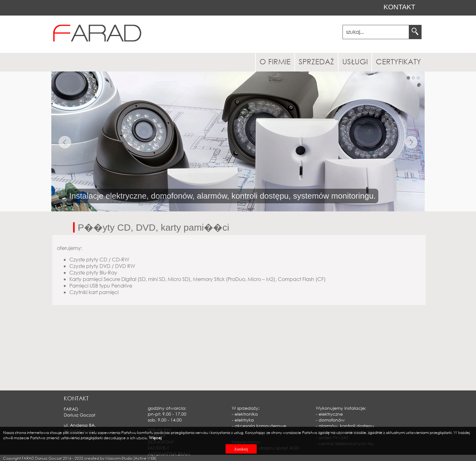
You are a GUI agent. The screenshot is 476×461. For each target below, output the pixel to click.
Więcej (155, 438)
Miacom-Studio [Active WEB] (131, 458)
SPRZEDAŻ (316, 61)
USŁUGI (355, 61)
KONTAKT (399, 7)
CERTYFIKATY (398, 61)
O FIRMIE (275, 61)
